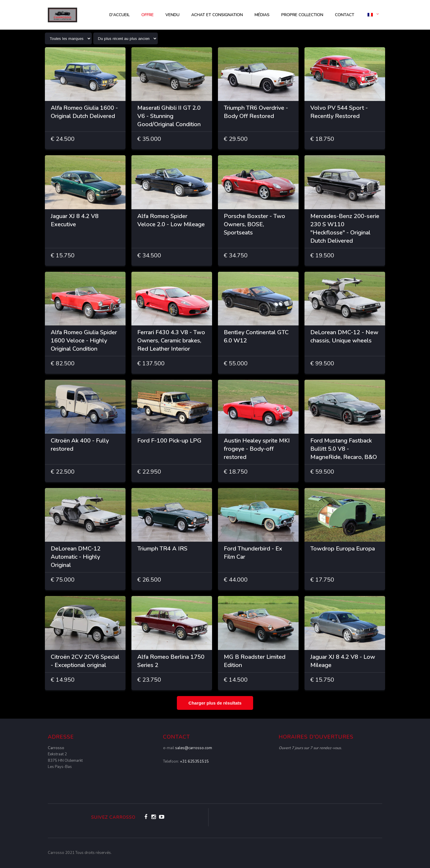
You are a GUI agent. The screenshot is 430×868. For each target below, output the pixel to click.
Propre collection (302, 15)
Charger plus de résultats (215, 703)
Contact (345, 15)
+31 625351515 (194, 761)
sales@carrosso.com (194, 748)
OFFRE (148, 15)
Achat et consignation (217, 15)
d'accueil (120, 15)
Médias (262, 15)
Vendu (172, 15)
